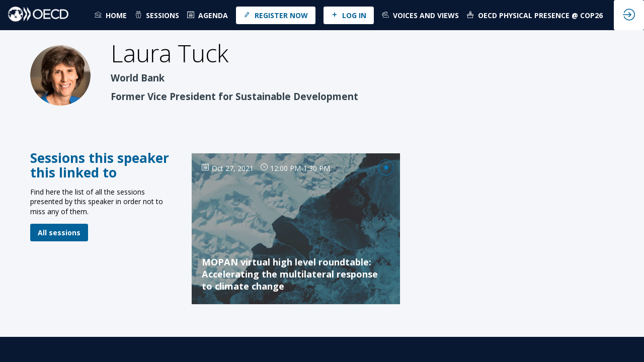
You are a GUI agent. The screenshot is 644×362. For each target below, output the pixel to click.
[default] (208, 15)
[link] (111, 15)
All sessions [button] (59, 233)
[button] (276, 15)
